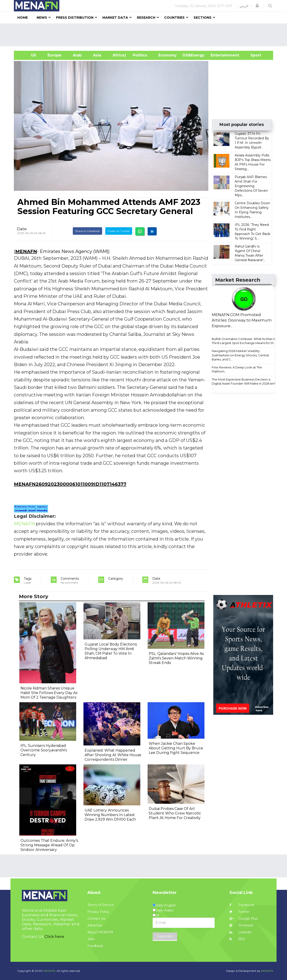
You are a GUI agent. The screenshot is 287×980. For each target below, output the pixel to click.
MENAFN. (50, 971)
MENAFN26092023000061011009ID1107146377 (70, 484)
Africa (118, 55)
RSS (237, 939)
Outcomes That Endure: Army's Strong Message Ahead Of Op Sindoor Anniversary (49, 845)
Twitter (239, 912)
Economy (168, 55)
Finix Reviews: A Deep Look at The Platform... (237, 369)
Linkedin (241, 932)
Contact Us (96, 919)
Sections (203, 18)
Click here (54, 937)
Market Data (115, 18)
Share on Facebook (87, 231)
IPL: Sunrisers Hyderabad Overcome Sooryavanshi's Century (44, 750)
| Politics (139, 55)
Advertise (95, 925)
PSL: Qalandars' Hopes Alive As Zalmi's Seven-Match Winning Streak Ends (176, 658)
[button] (257, 6)
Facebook (242, 905)
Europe (54, 55)
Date (22, 229)
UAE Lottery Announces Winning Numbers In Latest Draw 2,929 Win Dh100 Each (110, 815)
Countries (174, 18)
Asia (97, 55)
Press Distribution (75, 18)
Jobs (91, 939)
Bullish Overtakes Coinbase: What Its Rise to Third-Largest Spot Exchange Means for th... (244, 341)
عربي (244, 6)
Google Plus (244, 919)
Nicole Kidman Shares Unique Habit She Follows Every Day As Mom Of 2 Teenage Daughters (49, 693)
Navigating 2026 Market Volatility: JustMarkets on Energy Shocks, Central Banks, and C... (240, 355)
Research (146, 18)
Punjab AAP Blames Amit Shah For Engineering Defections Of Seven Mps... (251, 186)
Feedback (95, 946)
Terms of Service (101, 905)
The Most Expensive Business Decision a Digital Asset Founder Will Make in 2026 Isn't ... (244, 384)
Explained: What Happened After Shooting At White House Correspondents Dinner (113, 755)
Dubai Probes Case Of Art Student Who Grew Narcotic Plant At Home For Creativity (175, 813)
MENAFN (26, 251)
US (28, 55)
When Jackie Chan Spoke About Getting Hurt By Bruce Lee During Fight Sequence (176, 748)
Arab (77, 55)
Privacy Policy (98, 912)
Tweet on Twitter (119, 231)
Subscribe (165, 936)
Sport (253, 55)
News (42, 18)
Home (23, 18)
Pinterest (241, 925)
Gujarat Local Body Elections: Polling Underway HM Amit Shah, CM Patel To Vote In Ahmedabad (111, 651)
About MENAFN (100, 932)
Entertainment (218, 55)
